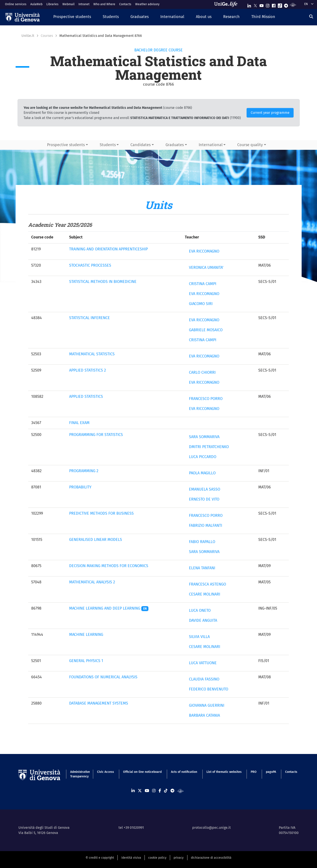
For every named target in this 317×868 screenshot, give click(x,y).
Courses (47, 36)
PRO (254, 772)
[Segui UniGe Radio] (293, 5)
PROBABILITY (80, 487)
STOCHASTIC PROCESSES (90, 265)
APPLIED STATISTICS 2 (88, 370)
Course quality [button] (250, 145)
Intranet (84, 4)
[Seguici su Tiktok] (280, 5)
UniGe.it (28, 36)
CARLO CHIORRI (202, 372)
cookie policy (157, 858)
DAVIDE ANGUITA (203, 620)
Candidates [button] (141, 145)
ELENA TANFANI (202, 568)
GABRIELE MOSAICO (206, 330)
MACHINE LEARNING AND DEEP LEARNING (109, 608)
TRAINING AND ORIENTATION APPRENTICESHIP (108, 249)
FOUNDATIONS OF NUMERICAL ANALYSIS (103, 677)
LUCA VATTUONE (203, 663)
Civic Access (106, 772)
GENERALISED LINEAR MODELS (96, 540)
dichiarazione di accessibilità (211, 858)
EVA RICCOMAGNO (204, 251)
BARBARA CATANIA (204, 715)
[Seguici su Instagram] (268, 5)
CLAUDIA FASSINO (204, 679)
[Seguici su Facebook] (274, 5)
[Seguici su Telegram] (286, 5)
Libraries (52, 4)
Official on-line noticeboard (142, 772)
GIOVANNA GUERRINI (207, 705)
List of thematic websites (224, 772)
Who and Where (104, 4)
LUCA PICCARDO (203, 457)
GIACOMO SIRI (201, 304)
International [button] (211, 145)
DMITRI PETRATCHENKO (209, 447)
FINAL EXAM (79, 423)
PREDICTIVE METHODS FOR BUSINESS (101, 513)
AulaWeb (36, 4)
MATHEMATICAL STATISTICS (92, 354)
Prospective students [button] (66, 145)
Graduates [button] (175, 145)
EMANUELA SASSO (205, 489)
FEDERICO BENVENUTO (209, 689)
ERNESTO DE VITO (204, 499)
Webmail (68, 4)
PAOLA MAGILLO (202, 473)
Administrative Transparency (79, 774)
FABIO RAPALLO (202, 542)
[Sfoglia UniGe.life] (227, 4)
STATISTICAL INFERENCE (89, 318)
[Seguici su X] (255, 5)
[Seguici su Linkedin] (249, 5)
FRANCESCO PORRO (206, 399)
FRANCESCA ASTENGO (207, 584)
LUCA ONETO (200, 610)
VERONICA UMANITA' (206, 268)
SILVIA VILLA (199, 637)
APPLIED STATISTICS (86, 396)
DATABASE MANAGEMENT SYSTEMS (99, 703)
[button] (72, 17)
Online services (16, 4)
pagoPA (271, 772)
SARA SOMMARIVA (204, 437)
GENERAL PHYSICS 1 (86, 661)
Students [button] (108, 145)
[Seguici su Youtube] (262, 5)
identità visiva (131, 858)
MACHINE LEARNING (86, 635)
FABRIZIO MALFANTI (206, 525)
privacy (179, 858)
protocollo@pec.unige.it (211, 828)
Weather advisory (147, 4)
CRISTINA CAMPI (203, 284)
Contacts (125, 4)
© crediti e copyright (100, 858)
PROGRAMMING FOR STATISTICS (96, 435)
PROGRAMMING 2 (84, 471)
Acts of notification (184, 772)
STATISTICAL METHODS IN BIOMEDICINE (103, 282)
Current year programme (270, 113)
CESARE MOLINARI (205, 594)
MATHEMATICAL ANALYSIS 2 (92, 582)
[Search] (311, 16)
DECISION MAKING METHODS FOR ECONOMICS (109, 566)
